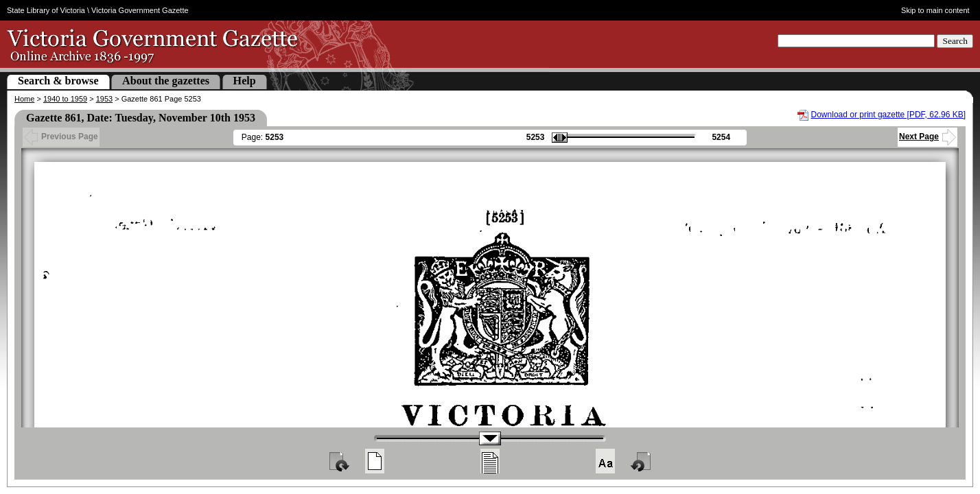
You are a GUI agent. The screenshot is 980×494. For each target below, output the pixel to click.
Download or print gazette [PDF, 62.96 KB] (888, 115)
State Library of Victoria (46, 10)
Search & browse (58, 81)
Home (24, 99)
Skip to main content (935, 10)
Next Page (927, 137)
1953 (104, 99)
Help (245, 81)
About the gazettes (166, 81)
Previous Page (61, 137)
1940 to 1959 (65, 99)
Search (955, 41)
